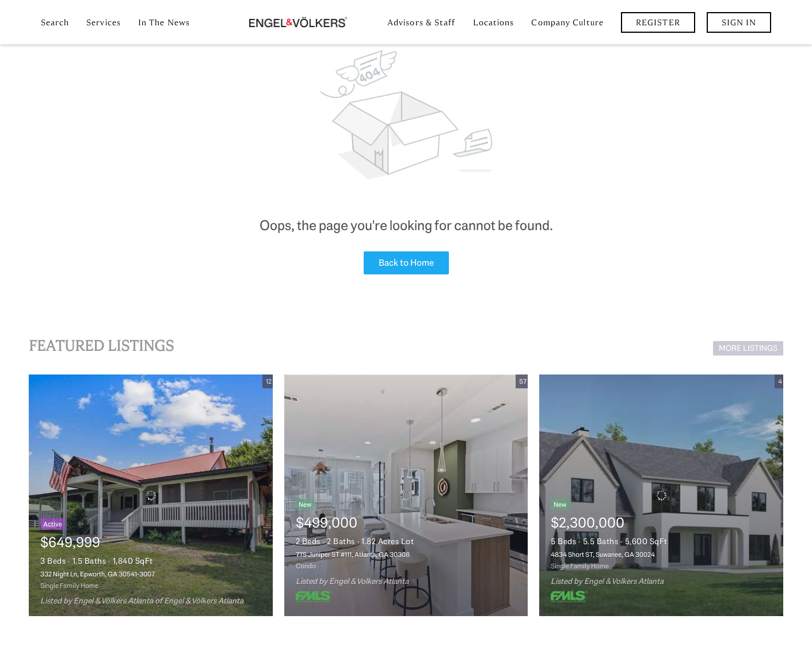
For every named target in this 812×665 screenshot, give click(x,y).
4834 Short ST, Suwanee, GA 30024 (603, 555)
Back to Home (406, 263)
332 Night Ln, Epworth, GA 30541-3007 (98, 574)
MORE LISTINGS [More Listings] (748, 348)
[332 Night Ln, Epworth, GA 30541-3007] (151, 495)
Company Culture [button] (567, 22)
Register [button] (658, 22)
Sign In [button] (739, 22)
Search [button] (55, 22)
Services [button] (104, 22)
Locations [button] (494, 22)
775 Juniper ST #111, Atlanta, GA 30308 (353, 555)
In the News (164, 22)
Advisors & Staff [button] (422, 22)
